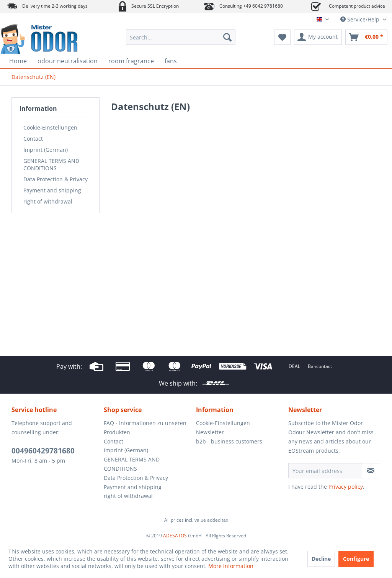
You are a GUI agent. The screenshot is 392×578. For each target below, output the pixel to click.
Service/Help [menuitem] (361, 19)
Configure (356, 559)
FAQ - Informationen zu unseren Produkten (145, 428)
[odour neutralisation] (68, 61)
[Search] (227, 37)
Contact (33, 139)
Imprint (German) (46, 150)
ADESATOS (175, 536)
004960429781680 (43, 451)
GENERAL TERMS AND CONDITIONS (51, 164)
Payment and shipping (52, 190)
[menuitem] (181, 37)
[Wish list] (282, 37)
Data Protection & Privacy (56, 179)
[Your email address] (325, 471)
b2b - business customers (229, 441)
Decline (321, 559)
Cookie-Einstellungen (50, 127)
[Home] (18, 61)
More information (231, 566)
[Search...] (181, 37)
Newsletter (210, 432)
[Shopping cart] (366, 37)
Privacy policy (346, 487)
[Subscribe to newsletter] (371, 471)
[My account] (318, 37)
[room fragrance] (131, 61)
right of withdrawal (48, 201)
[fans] (171, 61)
